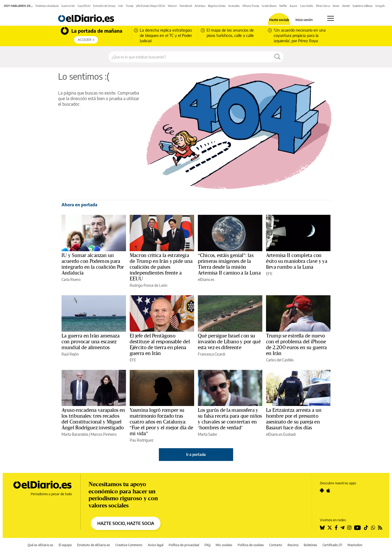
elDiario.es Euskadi (281, 434)
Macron (172, 6)
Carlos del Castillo (280, 360)
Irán (121, 6)
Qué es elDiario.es (40, 545)
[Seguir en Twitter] (330, 528)
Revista (293, 545)
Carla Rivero (71, 279)
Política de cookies (251, 545)
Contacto (276, 545)
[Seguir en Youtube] (358, 528)
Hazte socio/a (279, 20)
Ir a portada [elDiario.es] (196, 454)
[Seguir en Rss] (380, 528)
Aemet (346, 6)
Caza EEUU (84, 6)
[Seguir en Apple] (328, 490)
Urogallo (380, 6)
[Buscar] (277, 57)
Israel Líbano (269, 6)
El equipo (65, 545)
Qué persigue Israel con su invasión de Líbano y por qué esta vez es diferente (229, 342)
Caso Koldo (307, 6)
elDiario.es (206, 279)
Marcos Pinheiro (104, 434)
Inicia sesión (304, 20)
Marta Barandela (75, 434)
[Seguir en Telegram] (342, 528)
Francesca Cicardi (212, 354)
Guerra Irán (68, 6)
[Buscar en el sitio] (190, 57)
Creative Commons (129, 545)
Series (336, 6)
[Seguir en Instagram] (349, 528)
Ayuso (293, 6)
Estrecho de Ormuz (104, 6)
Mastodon (355, 545)
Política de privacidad (184, 545)
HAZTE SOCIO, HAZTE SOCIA (126, 523)
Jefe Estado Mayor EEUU (151, 6)
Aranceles (234, 6)
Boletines (310, 545)
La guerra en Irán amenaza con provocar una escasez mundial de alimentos (91, 342)
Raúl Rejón (70, 354)
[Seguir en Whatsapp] (373, 528)
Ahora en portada (79, 205)
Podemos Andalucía (47, 6)
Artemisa (200, 6)
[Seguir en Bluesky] (322, 528)
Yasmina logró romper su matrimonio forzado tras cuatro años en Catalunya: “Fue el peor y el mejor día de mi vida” (161, 422)
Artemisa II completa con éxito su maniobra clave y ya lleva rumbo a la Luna (297, 261)
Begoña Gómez (217, 6)
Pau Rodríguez (141, 440)
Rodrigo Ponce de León (149, 285)
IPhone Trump (251, 6)
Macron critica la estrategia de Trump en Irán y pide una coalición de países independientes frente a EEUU (161, 267)
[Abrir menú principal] (331, 18)
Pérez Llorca (323, 6)
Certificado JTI (332, 545)
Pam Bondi (186, 6)
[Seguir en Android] (322, 490)
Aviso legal (156, 545)
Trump (130, 6)
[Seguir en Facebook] (336, 528)
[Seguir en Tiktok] (366, 528)
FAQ (208, 545)
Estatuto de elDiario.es (94, 545)
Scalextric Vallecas (363, 6)
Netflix (283, 6)
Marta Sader (208, 434)
